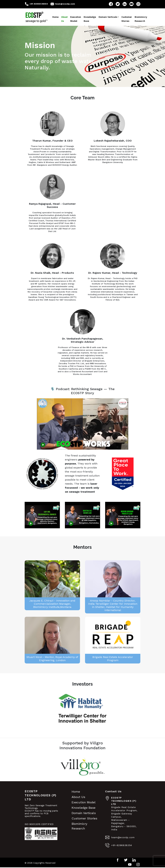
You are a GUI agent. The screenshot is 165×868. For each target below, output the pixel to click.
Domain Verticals (108, 17)
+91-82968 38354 (39, 4)
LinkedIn (125, 4)
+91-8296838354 (122, 845)
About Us (64, 19)
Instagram (138, 4)
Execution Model (76, 19)
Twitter (118, 4)
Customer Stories (127, 19)
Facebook (111, 4)
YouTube (131, 4)
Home (55, 17)
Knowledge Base (90, 19)
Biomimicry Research (141, 19)
